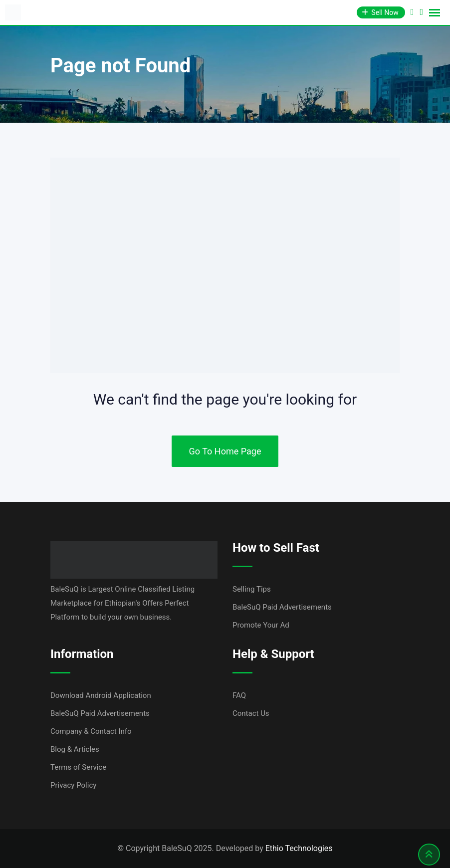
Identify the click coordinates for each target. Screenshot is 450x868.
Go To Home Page (225, 451)
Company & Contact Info (91, 731)
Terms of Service (78, 767)
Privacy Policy (73, 785)
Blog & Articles (75, 749)
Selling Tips (252, 589)
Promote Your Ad (261, 625)
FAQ (239, 695)
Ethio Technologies (299, 848)
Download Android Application (101, 695)
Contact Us (251, 713)
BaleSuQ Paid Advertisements (282, 607)
